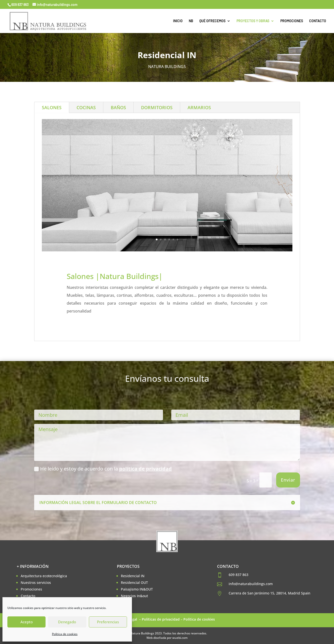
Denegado (67, 622)
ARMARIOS (199, 107)
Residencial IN (133, 576)
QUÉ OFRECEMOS (212, 21)
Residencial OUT (134, 583)
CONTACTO (318, 21)
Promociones (31, 589)
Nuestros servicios (36, 583)
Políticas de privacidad (161, 619)
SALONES (52, 107)
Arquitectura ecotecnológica (44, 576)
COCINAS (86, 107)
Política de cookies (65, 634)
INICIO (178, 21)
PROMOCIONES (292, 21)
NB (191, 21)
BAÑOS (118, 107)
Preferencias (108, 622)
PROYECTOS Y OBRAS (253, 21)
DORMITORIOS (157, 107)
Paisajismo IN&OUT (137, 589)
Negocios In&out (134, 596)
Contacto (28, 596)
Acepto (27, 622)
